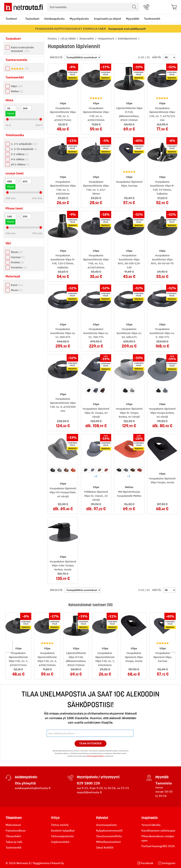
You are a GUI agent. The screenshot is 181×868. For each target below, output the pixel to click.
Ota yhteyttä (25, 783)
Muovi (17, 290)
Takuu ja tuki (14, 842)
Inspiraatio (150, 818)
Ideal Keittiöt (105, 847)
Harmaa (18, 257)
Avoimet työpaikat (63, 830)
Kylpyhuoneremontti (109, 830)
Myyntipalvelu (79, 19)
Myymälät (133, 19)
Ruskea (17, 262)
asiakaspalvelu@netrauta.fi (33, 788)
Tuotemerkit (152, 19)
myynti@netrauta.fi (89, 792)
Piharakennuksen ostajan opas (158, 838)
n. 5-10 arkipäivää (24, 149)
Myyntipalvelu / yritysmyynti (98, 777)
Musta (17, 252)
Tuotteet (11, 19)
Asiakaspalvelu (54, 19)
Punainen (19, 267)
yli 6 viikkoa (20, 164)
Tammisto (164, 783)
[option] (89, 391)
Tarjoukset (32, 19)
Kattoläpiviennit (128, 39)
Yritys (55, 818)
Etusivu (53, 39)
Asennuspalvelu (106, 825)
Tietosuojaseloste (62, 836)
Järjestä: (56, 57)
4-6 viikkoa (20, 159)
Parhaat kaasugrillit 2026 (158, 846)
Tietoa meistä (60, 825)
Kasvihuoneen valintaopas (158, 830)
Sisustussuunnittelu (109, 836)
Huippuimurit (106, 39)
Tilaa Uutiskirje (91, 743)
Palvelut (102, 818)
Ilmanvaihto (87, 39)
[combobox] (93, 7)
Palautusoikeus (16, 830)
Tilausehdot (13, 836)
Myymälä (162, 777)
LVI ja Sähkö (68, 39)
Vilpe (17, 86)
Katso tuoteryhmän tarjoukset (22, 49)
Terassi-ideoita (151, 825)
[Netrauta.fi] (24, 7)
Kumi (17, 285)
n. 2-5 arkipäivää (24, 144)
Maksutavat (13, 825)
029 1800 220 (88, 783)
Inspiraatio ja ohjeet (107, 19)
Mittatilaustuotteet (108, 842)
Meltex (17, 91)
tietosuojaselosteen (96, 756)
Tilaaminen (14, 818)
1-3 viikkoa (20, 154)
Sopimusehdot (60, 842)
